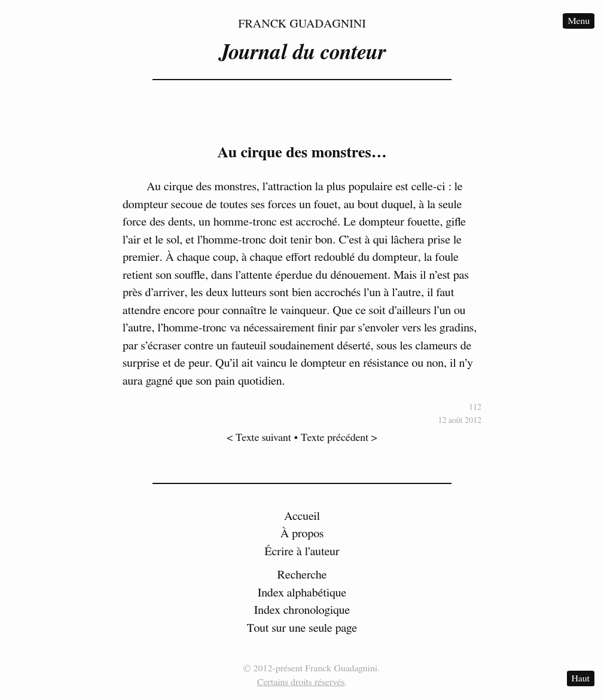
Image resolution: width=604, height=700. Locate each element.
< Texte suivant (259, 438)
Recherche (302, 575)
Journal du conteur (302, 53)
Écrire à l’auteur (302, 552)
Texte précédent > (339, 438)
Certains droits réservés (301, 682)
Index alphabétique (302, 593)
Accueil (302, 516)
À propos (302, 534)
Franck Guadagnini (302, 24)
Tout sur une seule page (302, 628)
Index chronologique (302, 610)
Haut (581, 678)
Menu (579, 21)
